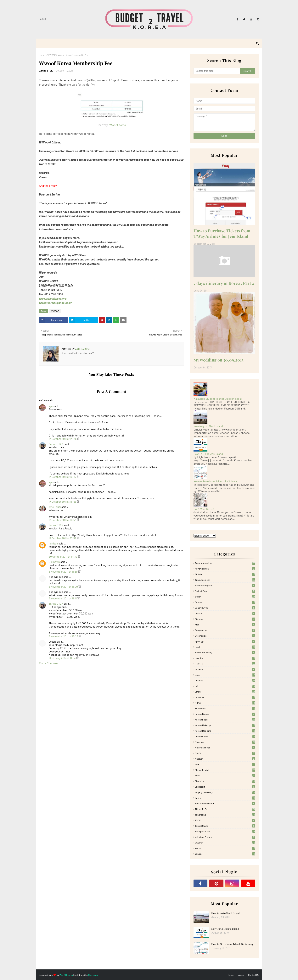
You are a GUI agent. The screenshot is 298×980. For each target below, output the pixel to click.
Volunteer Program (225, 837)
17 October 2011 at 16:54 (63, 520)
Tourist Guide (225, 826)
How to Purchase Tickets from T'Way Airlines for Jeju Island (222, 233)
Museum (225, 759)
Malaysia (225, 742)
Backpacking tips (225, 585)
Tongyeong (225, 815)
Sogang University (225, 792)
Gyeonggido (225, 636)
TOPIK (225, 820)
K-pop (225, 703)
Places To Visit (225, 770)
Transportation (225, 831)
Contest (225, 602)
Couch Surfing (225, 608)
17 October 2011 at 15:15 (62, 477)
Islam (225, 675)
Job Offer (225, 697)
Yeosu (225, 848)
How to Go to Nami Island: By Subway (215, 481)
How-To (225, 664)
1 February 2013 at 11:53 (62, 658)
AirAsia (225, 574)
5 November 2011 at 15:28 (64, 636)
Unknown (54, 562)
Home (43, 19)
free (225, 624)
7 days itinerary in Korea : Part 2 (224, 283)
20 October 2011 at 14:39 (63, 557)
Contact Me (254, 975)
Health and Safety (225, 652)
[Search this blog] (217, 71)
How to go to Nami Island (208, 426)
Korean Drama (225, 714)
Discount (225, 619)
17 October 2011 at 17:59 (63, 538)
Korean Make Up (225, 725)
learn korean (225, 736)
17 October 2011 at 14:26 (63, 439)
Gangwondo (225, 630)
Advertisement (225, 569)
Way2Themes (66, 975)
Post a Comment (49, 663)
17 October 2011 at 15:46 (63, 502)
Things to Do (225, 809)
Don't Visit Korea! (204, 509)
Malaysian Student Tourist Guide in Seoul (218, 399)
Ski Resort (225, 787)
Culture (225, 613)
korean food (225, 720)
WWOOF (51, 55)
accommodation (225, 563)
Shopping (225, 781)
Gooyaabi (93, 975)
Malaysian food (225, 747)
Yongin (225, 854)
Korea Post (225, 708)
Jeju (225, 686)
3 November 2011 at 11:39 (63, 572)
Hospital (225, 658)
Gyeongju (225, 641)
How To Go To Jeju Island (208, 454)
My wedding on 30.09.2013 (219, 360)
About (241, 975)
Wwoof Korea (118, 125)
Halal (225, 647)
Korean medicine (225, 731)
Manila (225, 753)
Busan (225, 597)
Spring (225, 798)
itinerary (225, 680)
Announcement (225, 580)
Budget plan (225, 591)
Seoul (225, 775)
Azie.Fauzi (55, 507)
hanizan (53, 543)
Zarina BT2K (46, 71)
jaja (51, 406)
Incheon (225, 669)
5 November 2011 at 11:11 (63, 598)
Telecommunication (225, 803)
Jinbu (225, 692)
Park (225, 764)
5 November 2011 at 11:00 (64, 587)
